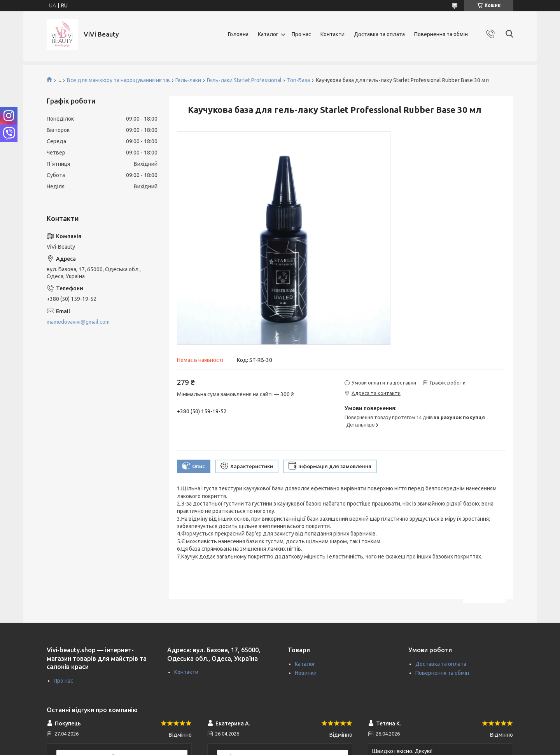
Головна (238, 34)
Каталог (268, 34)
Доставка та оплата (379, 34)
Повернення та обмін (441, 34)
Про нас (301, 34)
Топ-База (298, 80)
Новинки (306, 673)
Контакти (332, 34)
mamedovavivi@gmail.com (78, 322)
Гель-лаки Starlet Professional (244, 80)
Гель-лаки (188, 80)
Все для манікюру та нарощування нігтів (118, 80)
